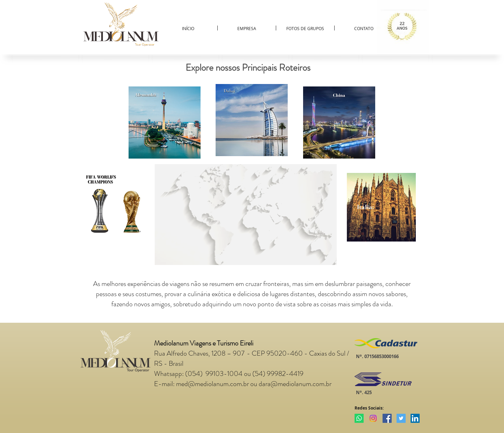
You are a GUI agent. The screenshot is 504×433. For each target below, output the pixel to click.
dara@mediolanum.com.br (295, 384)
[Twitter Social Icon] (401, 418)
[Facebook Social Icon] (387, 418)
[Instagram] (373, 418)
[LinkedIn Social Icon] (415, 418)
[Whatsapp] (359, 418)
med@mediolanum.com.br (212, 384)
